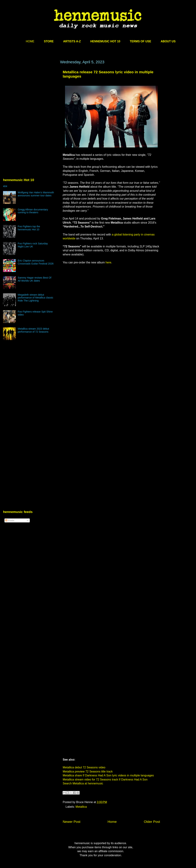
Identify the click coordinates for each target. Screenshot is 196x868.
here (108, 262)
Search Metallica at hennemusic (83, 783)
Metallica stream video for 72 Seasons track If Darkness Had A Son (105, 780)
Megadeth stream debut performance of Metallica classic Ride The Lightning (36, 298)
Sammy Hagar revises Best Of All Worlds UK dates (35, 279)
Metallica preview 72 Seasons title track (88, 772)
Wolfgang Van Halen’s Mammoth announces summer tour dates (36, 194)
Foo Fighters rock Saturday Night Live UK (33, 245)
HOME (30, 41)
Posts (10, 520)
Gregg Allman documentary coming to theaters (33, 211)
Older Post (152, 822)
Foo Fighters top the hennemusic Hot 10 (29, 228)
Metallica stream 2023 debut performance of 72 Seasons (33, 330)
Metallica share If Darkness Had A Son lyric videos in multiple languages (108, 775)
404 (5, 186)
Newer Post (72, 822)
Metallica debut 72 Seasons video (84, 767)
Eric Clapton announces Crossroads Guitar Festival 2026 (36, 262)
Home (112, 822)
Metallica (81, 807)
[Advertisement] (30, 94)
